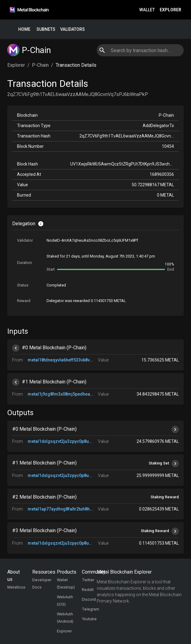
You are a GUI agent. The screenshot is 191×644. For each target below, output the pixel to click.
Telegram (90, 609)
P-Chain (40, 65)
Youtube (89, 619)
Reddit (88, 590)
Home (24, 29)
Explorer (170, 10)
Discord (89, 599)
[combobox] (140, 50)
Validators (73, 29)
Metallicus (16, 587)
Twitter (88, 580)
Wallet (147, 10)
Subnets (46, 29)
